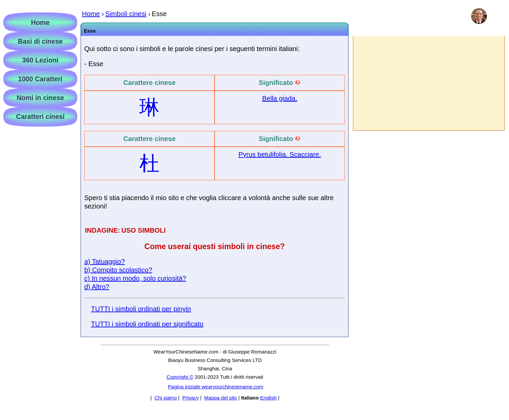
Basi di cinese (40, 41)
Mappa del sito (221, 398)
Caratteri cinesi (40, 116)
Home (40, 22)
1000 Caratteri (40, 79)
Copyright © (180, 377)
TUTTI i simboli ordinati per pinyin (141, 309)
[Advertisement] (428, 83)
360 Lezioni (40, 60)
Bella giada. (280, 98)
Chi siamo (166, 398)
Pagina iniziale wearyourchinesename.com (216, 387)
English (268, 398)
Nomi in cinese (40, 98)
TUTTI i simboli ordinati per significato (147, 324)
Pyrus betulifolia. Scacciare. (280, 154)
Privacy (191, 398)
